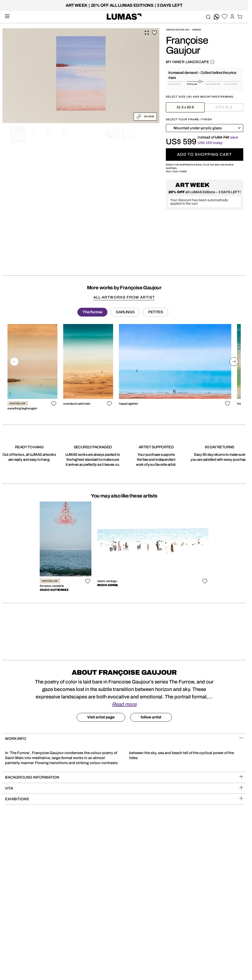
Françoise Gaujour (187, 45)
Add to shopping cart (204, 154)
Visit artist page (101, 717)
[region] (124, 369)
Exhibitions (124, 799)
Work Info (124, 738)
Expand (147, 33)
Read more (124, 704)
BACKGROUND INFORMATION (124, 777)
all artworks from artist (124, 297)
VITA (124, 788)
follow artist (151, 717)
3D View (145, 117)
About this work (212, 62)
